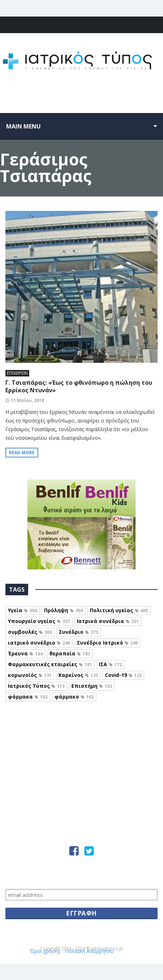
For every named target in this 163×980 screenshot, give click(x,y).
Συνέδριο (78, 632)
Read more (22, 453)
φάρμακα (28, 697)
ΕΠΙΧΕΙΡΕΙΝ (17, 373)
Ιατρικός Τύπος (36, 686)
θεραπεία (70, 653)
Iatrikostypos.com (82, 733)
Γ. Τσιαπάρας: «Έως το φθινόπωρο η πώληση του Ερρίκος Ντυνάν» (79, 386)
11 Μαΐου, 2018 (27, 400)
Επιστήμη (92, 686)
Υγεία (23, 610)
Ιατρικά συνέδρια (108, 621)
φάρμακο (74, 697)
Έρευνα (25, 653)
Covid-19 (123, 675)
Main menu (23, 126)
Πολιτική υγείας (119, 610)
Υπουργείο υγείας (39, 621)
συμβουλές (30, 632)
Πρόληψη (63, 610)
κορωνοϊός (30, 675)
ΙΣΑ (110, 664)
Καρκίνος (78, 675)
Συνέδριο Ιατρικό (107, 643)
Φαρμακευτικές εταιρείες (50, 664)
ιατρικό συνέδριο (39, 643)
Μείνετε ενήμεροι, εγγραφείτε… (81, 876)
